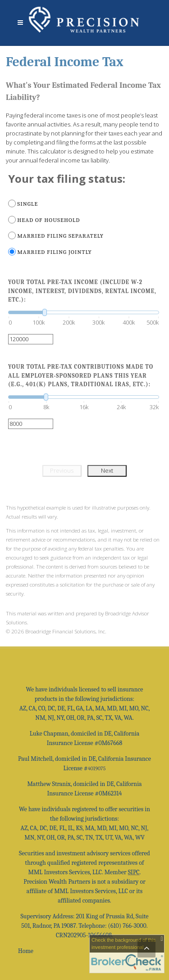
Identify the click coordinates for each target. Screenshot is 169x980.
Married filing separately (60, 236)
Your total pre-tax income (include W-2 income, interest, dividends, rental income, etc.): (82, 291)
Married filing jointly (55, 252)
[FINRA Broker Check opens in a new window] (127, 954)
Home (26, 951)
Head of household (48, 220)
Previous (62, 470)
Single (27, 204)
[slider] (84, 312)
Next (107, 470)
